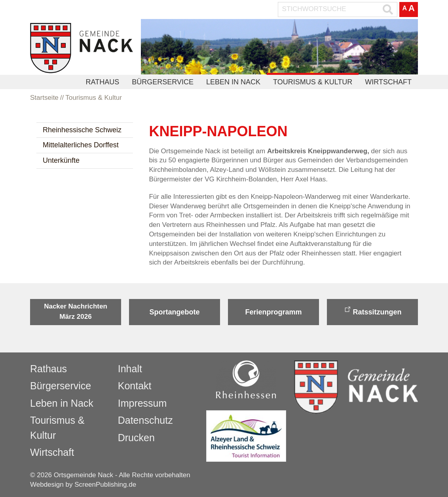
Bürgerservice (163, 82)
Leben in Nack (233, 82)
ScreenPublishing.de (105, 485)
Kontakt (135, 386)
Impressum (142, 403)
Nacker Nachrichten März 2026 (76, 311)
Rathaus (103, 82)
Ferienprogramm (273, 312)
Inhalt (130, 369)
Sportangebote (174, 312)
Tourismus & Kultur (313, 82)
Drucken (136, 438)
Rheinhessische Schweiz (82, 130)
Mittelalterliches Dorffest (81, 145)
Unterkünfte (61, 160)
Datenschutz (145, 420)
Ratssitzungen (377, 312)
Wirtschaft (388, 82)
